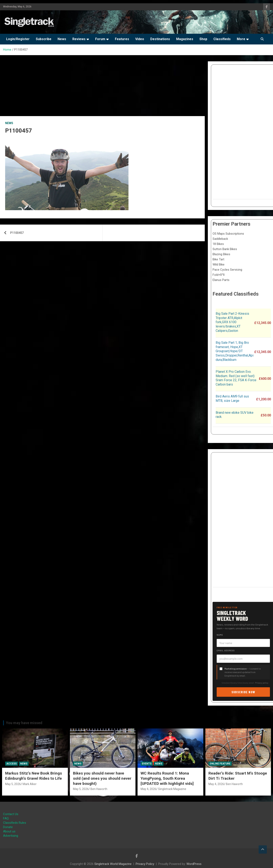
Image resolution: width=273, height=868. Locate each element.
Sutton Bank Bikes (225, 249)
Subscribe (44, 39)
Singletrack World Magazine (113, 864)
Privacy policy (262, 683)
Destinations (160, 39)
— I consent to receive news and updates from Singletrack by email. (243, 672)
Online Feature (220, 764)
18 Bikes (218, 244)
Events (147, 764)
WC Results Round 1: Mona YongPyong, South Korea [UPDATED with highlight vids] (167, 778)
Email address (226, 650)
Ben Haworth (99, 789)
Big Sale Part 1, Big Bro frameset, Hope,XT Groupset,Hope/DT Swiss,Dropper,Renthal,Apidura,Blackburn (235, 351)
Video (140, 39)
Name (220, 635)
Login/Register (18, 39)
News (62, 39)
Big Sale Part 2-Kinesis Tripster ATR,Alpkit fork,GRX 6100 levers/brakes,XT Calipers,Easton (232, 322)
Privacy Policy (145, 864)
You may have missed (24, 723)
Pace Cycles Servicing (227, 270)
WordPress (194, 864)
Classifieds (222, 39)
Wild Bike (219, 264)
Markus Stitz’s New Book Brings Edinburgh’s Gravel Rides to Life (34, 776)
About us (9, 831)
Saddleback (220, 239)
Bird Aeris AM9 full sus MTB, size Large (232, 398)
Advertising (11, 836)
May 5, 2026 (13, 784)
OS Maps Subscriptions (228, 234)
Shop (203, 39)
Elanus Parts (221, 280)
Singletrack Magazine (172, 789)
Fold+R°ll (219, 275)
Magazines (185, 39)
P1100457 (17, 233)
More (241, 39)
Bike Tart (218, 259)
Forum (100, 39)
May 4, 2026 (148, 789)
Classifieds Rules (15, 823)
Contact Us (11, 814)
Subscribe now (243, 692)
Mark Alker (30, 784)
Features (122, 39)
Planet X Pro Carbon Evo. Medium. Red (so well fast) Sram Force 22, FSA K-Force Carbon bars (236, 378)
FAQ (6, 818)
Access (12, 764)
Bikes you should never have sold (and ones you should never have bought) (102, 778)
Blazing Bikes (221, 254)
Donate (8, 827)
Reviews (79, 39)
